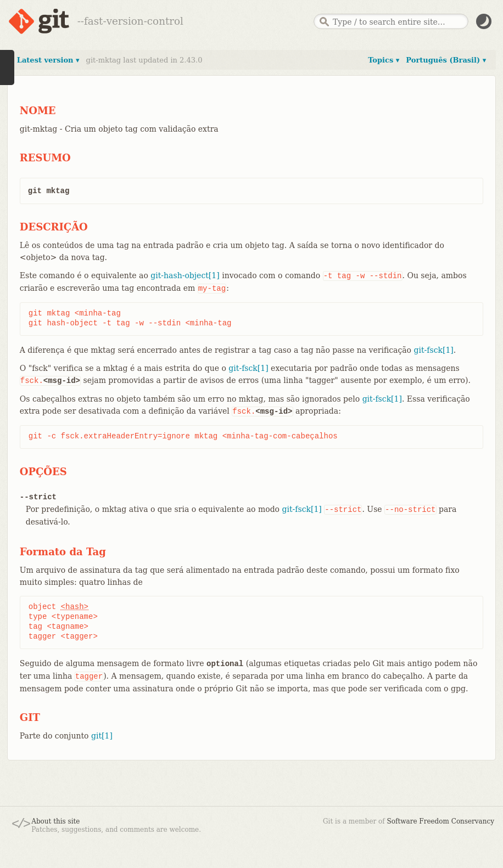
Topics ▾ (384, 60)
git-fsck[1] (434, 350)
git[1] (102, 736)
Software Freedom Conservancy (441, 821)
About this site (55, 821)
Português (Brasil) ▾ (446, 60)
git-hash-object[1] (185, 275)
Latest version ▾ (48, 60)
